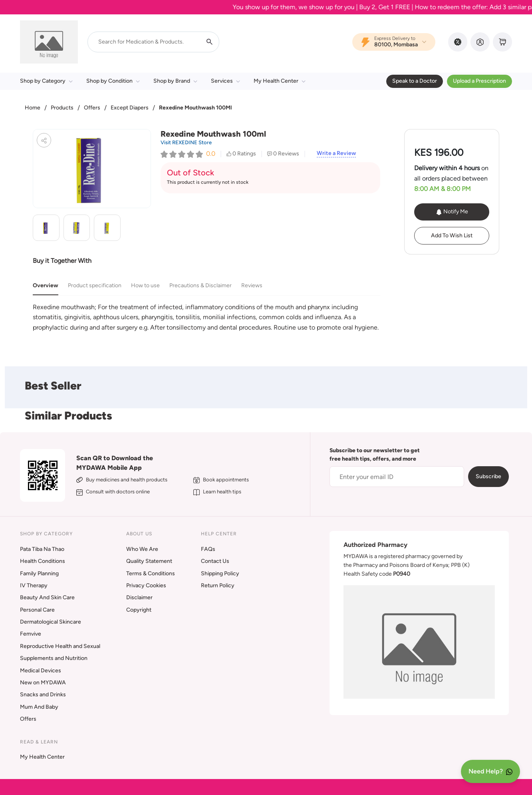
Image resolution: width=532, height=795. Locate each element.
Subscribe (488, 476)
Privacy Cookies (146, 585)
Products (62, 108)
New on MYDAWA (43, 683)
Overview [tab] (46, 285)
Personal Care (37, 610)
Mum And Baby (39, 707)
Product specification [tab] (95, 285)
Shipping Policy (220, 573)
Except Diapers (130, 108)
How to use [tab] (145, 285)
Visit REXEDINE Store (186, 142)
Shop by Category (46, 81)
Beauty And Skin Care (47, 597)
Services (225, 81)
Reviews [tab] (252, 285)
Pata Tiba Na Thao (42, 549)
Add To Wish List (452, 236)
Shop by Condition (113, 81)
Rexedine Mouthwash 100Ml (195, 108)
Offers (92, 108)
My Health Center (280, 81)
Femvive (31, 634)
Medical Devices (41, 671)
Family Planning (39, 573)
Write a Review (336, 153)
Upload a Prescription (479, 81)
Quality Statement (149, 561)
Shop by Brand (175, 81)
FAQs (208, 549)
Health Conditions (43, 561)
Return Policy (218, 585)
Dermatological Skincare (51, 622)
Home (33, 108)
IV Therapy (34, 585)
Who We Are (142, 549)
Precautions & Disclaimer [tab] (200, 285)
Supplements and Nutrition (54, 658)
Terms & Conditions (151, 573)
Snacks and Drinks (43, 695)
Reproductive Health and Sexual (60, 646)
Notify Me (452, 212)
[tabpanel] (206, 317)
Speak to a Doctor (415, 81)
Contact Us (215, 561)
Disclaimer (139, 597)
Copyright (139, 610)
